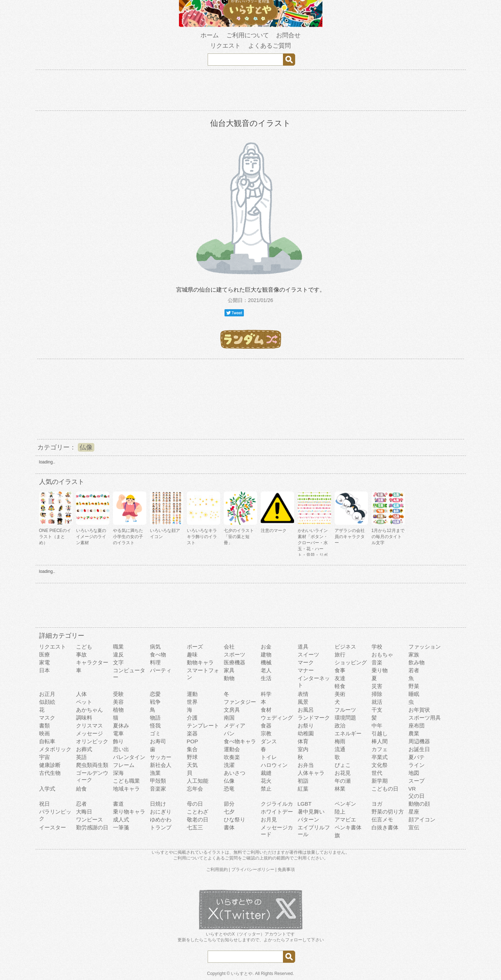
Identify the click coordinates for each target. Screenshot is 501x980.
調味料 (84, 718)
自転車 (47, 741)
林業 (340, 789)
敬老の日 (198, 819)
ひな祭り (235, 819)
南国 (229, 718)
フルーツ (345, 710)
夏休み (121, 725)
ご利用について (248, 35)
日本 (44, 670)
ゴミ (155, 733)
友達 (340, 678)
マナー (306, 670)
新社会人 (161, 765)
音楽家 (158, 789)
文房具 (232, 710)
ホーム (210, 35)
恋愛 (155, 694)
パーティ (161, 670)
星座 (414, 812)
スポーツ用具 (425, 718)
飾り (118, 741)
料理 (155, 662)
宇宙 (44, 757)
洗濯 (229, 765)
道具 (303, 647)
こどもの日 (385, 789)
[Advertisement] (251, 91)
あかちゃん (89, 710)
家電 (44, 662)
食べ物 (158, 654)
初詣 (303, 781)
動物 (229, 678)
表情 (303, 694)
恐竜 (229, 789)
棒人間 (380, 741)
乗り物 (380, 670)
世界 (192, 702)
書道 (118, 804)
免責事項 (286, 870)
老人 (266, 670)
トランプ (161, 827)
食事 (340, 670)
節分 (229, 804)
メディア (235, 725)
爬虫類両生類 (92, 765)
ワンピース (89, 819)
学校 (377, 647)
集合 (192, 749)
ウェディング (277, 718)
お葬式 (84, 749)
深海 (118, 773)
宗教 (266, 733)
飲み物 (417, 662)
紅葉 (303, 789)
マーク (306, 662)
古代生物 (50, 773)
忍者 (81, 804)
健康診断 (50, 765)
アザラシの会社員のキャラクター (350, 537)
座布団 (417, 725)
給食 (81, 789)
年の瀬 (343, 781)
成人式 (121, 819)
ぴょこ (343, 765)
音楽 (377, 662)
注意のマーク (274, 531)
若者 (414, 670)
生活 (266, 678)
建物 (266, 654)
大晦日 (84, 812)
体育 (303, 741)
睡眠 (414, 694)
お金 (266, 647)
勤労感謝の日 (92, 827)
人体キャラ (311, 773)
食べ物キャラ (240, 741)
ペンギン (345, 804)
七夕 (229, 812)
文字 (118, 662)
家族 (414, 654)
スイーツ (308, 654)
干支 (377, 710)
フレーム (124, 765)
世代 (377, 773)
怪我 (155, 725)
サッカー (161, 757)
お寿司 (158, 741)
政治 (340, 725)
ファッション (425, 647)
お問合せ (288, 35)
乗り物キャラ (129, 812)
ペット (84, 702)
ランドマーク (314, 718)
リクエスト (225, 46)
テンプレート (203, 725)
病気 (155, 647)
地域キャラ (126, 789)
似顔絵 (47, 702)
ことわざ (198, 812)
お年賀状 (419, 710)
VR (412, 789)
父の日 (417, 796)
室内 (303, 749)
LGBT (305, 804)
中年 (377, 725)
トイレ (269, 757)
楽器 (192, 733)
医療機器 (235, 662)
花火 (266, 781)
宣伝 (414, 827)
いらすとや (242, 974)
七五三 (195, 827)
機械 (266, 662)
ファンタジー (240, 702)
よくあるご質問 (270, 46)
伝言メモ (382, 819)
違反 (118, 654)
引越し (380, 733)
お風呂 (306, 710)
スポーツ (235, 654)
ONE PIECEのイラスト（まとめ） (55, 537)
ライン (417, 765)
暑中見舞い (311, 812)
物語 (155, 718)
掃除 (377, 694)
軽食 (340, 686)
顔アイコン (422, 819)
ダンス (269, 741)
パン (229, 733)
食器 (266, 725)
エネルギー (348, 733)
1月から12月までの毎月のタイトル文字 (388, 537)
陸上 (340, 812)
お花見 (343, 773)
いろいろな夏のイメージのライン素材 (91, 537)
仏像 (86, 447)
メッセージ (89, 733)
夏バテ (417, 757)
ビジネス (345, 647)
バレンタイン (129, 757)
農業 (414, 733)
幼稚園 (306, 733)
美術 (340, 694)
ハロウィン (274, 765)
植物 (118, 710)
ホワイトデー (277, 812)
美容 (118, 702)
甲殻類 (158, 781)
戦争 (155, 702)
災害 (377, 686)
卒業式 (380, 757)
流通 (340, 749)
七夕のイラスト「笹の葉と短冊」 (239, 537)
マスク (47, 718)
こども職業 (126, 781)
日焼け (158, 804)
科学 (266, 694)
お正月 (47, 694)
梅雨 (340, 741)
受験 (118, 694)
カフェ (380, 749)
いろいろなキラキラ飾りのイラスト (202, 537)
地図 (414, 773)
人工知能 (198, 781)
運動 (192, 694)
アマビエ (345, 819)
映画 (44, 733)
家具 (229, 670)
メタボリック (55, 749)
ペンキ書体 (348, 827)
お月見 (269, 819)
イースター (53, 827)
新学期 (380, 781)
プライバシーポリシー (253, 870)
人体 (81, 694)
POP (193, 741)
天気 (192, 765)
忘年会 (195, 789)
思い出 (121, 749)
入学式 (47, 789)
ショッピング (351, 662)
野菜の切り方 (388, 812)
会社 (229, 647)
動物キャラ (200, 662)
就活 (377, 702)
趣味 (192, 654)
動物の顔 (419, 804)
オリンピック (92, 741)
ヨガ (377, 804)
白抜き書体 (385, 827)
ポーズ (195, 647)
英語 (81, 757)
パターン (308, 819)
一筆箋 (121, 827)
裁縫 (266, 773)
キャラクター (92, 662)
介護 (192, 718)
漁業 (155, 773)
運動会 (232, 749)
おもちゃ (382, 654)
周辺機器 (419, 741)
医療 (44, 654)
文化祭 (380, 765)
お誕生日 (419, 749)
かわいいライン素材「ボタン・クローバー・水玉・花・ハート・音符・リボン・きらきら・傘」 (313, 549)
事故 (81, 654)
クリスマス (89, 725)
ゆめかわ (161, 819)
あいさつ (235, 773)
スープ (417, 781)
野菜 (414, 686)
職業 (118, 647)
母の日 (195, 804)
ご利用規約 (217, 870)
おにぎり (161, 812)
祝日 (44, 804)
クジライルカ (277, 804)
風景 (303, 702)
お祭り (306, 725)
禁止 (266, 789)
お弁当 (306, 765)
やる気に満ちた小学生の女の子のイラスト (128, 537)
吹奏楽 (232, 757)
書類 (44, 725)
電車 (118, 733)
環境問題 (345, 718)
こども (84, 647)
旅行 (340, 654)
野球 (192, 757)
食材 (266, 710)
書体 (229, 827)
